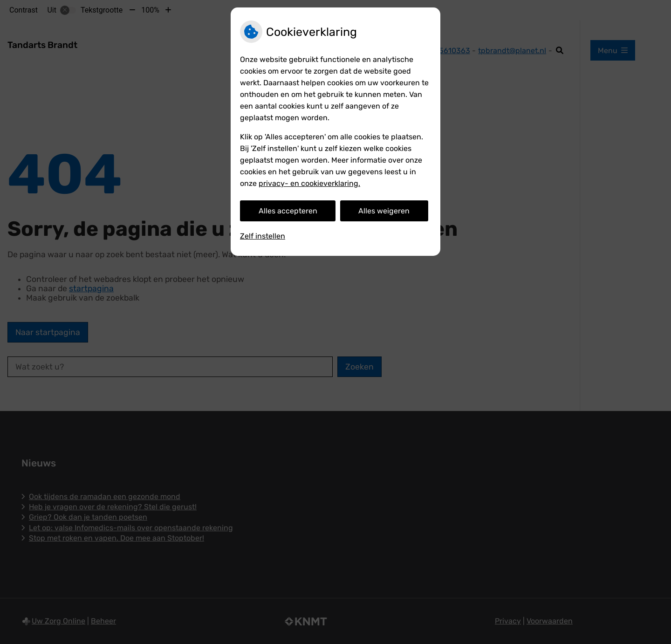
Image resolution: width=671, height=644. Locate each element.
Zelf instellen (263, 236)
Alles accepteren (288, 211)
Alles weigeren (384, 211)
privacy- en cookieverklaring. (309, 183)
